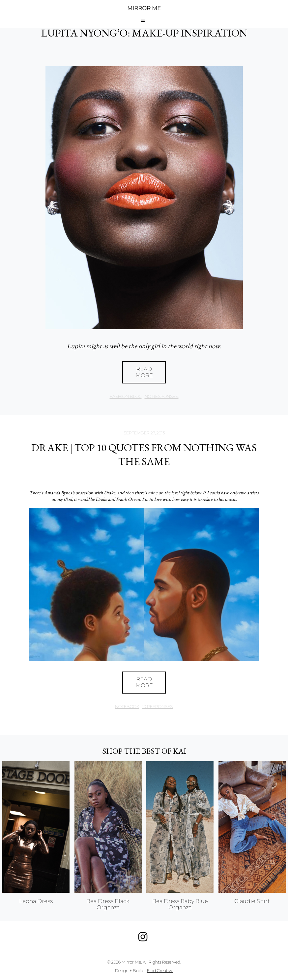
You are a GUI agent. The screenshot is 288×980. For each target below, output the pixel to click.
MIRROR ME (144, 8)
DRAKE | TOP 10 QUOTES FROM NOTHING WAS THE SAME (144, 454)
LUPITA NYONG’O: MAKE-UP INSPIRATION (144, 33)
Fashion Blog (126, 396)
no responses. (162, 396)
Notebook (127, 707)
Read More (144, 372)
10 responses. (158, 707)
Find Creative (160, 971)
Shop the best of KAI (144, 751)
